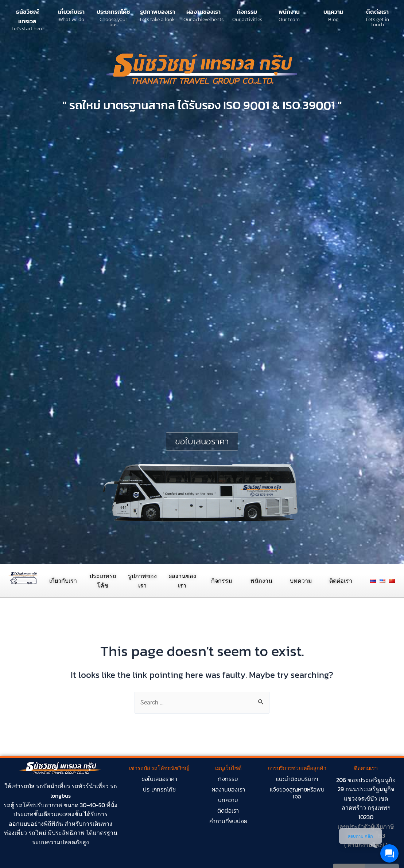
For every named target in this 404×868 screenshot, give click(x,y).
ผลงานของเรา (203, 12)
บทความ (333, 12)
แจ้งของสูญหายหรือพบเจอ (297, 793)
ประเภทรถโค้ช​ (159, 789)
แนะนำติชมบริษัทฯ (297, 779)
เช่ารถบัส (23, 786)
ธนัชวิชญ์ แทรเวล (28, 16)
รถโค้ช (25, 805)
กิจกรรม (247, 12)
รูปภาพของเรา (158, 12)
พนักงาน (289, 12)
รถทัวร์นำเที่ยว (90, 786)
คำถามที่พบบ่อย (228, 821)
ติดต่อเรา (377, 12)
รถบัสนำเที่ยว (53, 786)
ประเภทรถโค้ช (113, 12)
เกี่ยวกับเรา (71, 12)
